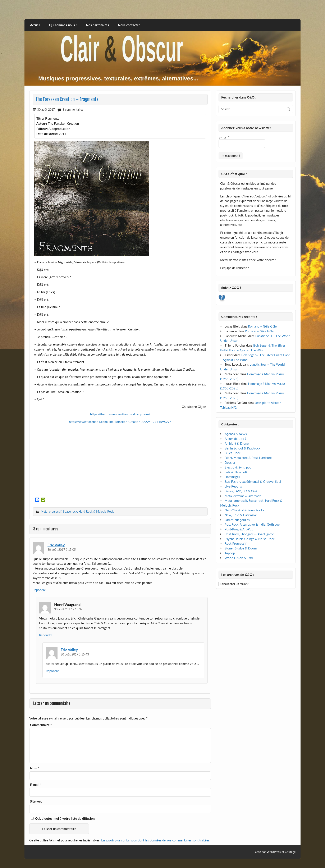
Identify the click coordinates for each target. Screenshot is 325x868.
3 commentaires (73, 109)
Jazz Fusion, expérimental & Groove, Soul (253, 481)
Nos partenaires (97, 25)
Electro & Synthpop (238, 467)
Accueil (35, 25)
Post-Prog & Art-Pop (239, 529)
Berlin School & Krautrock (242, 448)
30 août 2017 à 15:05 (62, 550)
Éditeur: (42, 129)
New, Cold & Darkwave (241, 515)
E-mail (36, 785)
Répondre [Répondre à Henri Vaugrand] (46, 635)
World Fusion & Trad (239, 558)
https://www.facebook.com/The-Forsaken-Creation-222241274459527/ (120, 422)
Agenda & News (236, 434)
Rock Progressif (235, 543)
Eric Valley (56, 545)
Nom (35, 768)
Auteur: (42, 123)
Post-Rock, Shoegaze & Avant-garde (249, 534)
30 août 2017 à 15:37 (68, 609)
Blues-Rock (233, 453)
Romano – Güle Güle (262, 326)
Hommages (232, 477)
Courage (290, 852)
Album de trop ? (235, 439)
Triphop (230, 553)
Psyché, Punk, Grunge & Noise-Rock (250, 539)
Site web (36, 801)
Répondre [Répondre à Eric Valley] (39, 590)
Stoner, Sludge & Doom (241, 548)
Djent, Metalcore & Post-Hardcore (248, 458)
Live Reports (233, 486)
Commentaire (41, 725)
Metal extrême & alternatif (243, 496)
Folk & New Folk (236, 472)
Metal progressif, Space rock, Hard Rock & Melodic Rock (77, 511)
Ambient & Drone (237, 443)
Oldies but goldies (237, 520)
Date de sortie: (47, 134)
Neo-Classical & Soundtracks (244, 510)
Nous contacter (129, 25)
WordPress (274, 852)
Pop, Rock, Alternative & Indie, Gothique (252, 524)
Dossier (230, 462)
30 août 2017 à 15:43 (75, 654)
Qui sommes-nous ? (63, 25)
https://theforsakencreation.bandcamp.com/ (120, 414)
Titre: (40, 118)
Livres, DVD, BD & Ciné (241, 491)
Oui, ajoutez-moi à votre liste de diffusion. (63, 818)
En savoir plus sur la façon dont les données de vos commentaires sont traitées (155, 840)
